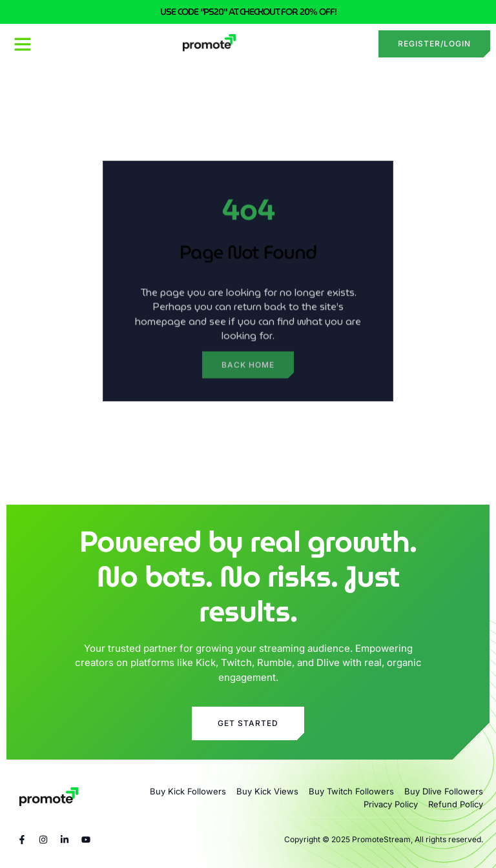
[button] (23, 44)
